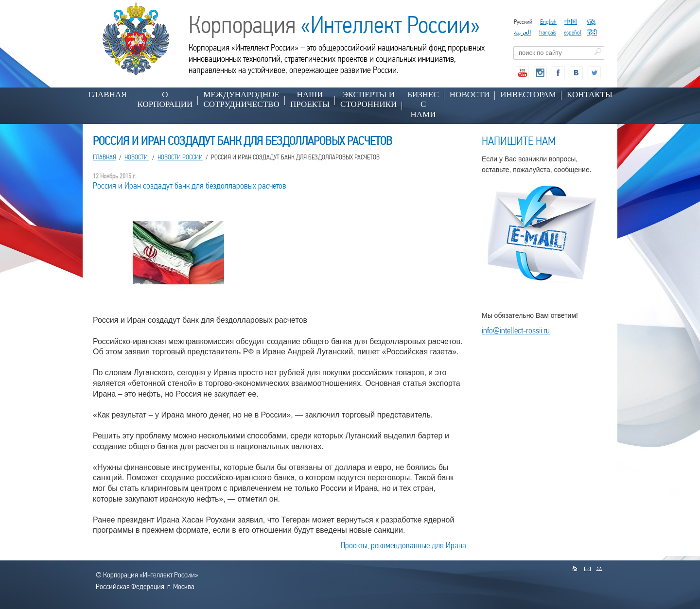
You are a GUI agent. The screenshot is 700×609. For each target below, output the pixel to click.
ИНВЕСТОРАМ (528, 95)
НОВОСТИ (470, 95)
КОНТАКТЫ (590, 95)
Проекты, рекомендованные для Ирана (403, 545)
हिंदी (592, 32)
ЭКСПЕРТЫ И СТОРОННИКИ (368, 99)
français (548, 32)
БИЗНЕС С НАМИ (423, 104)
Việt (591, 22)
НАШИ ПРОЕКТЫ (310, 99)
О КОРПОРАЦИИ (165, 99)
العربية (523, 32)
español (573, 32)
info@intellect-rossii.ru (516, 330)
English (548, 22)
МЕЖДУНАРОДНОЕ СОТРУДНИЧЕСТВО (241, 99)
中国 (571, 22)
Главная (107, 95)
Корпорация (334, 25)
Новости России (180, 157)
